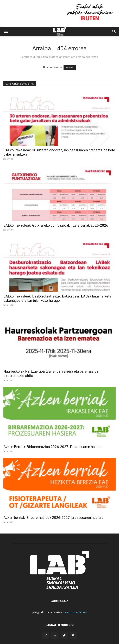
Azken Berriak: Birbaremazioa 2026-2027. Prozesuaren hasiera (53, 447)
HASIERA (70, 68)
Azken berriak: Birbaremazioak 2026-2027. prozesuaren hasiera (53, 518)
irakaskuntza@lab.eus (75, 612)
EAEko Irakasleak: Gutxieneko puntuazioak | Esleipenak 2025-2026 (56, 225)
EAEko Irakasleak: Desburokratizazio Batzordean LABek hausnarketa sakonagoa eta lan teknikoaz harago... (57, 298)
